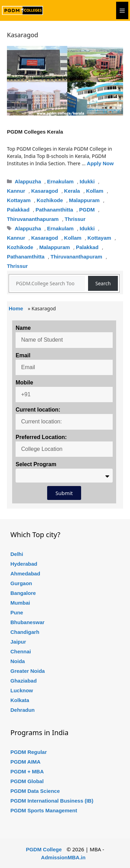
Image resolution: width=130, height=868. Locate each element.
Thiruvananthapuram (33, 219)
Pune (17, 612)
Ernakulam (60, 181)
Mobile (24, 383)
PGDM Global (27, 781)
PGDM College (44, 849)
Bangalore (23, 593)
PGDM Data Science (35, 791)
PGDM (87, 210)
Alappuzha (28, 181)
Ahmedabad (25, 574)
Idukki (87, 181)
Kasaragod (45, 191)
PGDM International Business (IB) (52, 801)
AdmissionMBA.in (63, 857)
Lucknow (22, 690)
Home (16, 308)
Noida (18, 661)
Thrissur (75, 219)
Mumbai (20, 603)
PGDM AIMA (25, 762)
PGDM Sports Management (44, 810)
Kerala (72, 191)
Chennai (21, 651)
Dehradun (23, 710)
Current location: (38, 410)
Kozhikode (50, 200)
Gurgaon (21, 583)
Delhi (17, 554)
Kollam (95, 191)
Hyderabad (24, 564)
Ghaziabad (24, 681)
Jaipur (18, 642)
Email (23, 355)
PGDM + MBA (27, 771)
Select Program (36, 464)
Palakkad (18, 210)
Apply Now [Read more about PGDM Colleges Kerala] (100, 163)
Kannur (16, 191)
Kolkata (20, 700)
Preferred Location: (41, 437)
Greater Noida (28, 671)
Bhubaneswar (27, 622)
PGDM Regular (29, 752)
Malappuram (84, 200)
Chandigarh (25, 632)
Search (103, 283)
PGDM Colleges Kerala (35, 132)
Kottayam (19, 200)
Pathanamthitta (54, 210)
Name (23, 328)
